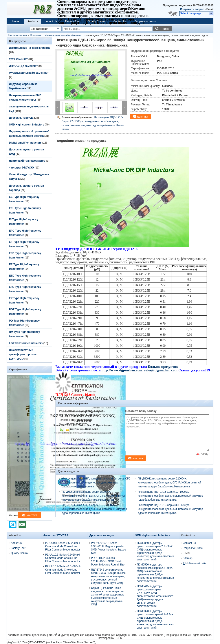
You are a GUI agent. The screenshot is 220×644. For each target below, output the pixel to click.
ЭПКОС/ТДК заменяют (23, 66)
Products (33, 21)
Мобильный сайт (194, 563)
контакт (143, 117)
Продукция (36, 35)
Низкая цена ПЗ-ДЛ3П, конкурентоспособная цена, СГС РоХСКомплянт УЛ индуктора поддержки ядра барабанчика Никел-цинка (96, 483)
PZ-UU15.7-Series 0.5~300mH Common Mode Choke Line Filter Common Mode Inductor (63, 570)
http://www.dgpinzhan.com (122, 370)
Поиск (164, 29)
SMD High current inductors (27, 125)
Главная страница (18, 35)
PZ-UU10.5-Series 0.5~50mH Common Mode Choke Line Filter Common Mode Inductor (63, 558)
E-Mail (187, 553)
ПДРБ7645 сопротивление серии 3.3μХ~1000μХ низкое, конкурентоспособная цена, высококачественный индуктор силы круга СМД (109, 576)
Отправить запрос (192, 9)
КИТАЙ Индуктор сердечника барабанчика (75, 635)
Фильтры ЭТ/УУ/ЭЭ (21, 168)
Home (16, 21)
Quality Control (96, 21)
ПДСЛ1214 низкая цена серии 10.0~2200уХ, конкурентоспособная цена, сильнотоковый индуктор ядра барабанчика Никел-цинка (94, 509)
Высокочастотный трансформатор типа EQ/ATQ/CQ (23, 354)
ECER (118, 638)
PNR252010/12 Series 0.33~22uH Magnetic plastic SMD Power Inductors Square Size (109, 548)
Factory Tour (72, 21)
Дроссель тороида (21, 118)
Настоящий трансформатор (27, 161)
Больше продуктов (163, 367)
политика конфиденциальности (27, 635)
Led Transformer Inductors (26, 343)
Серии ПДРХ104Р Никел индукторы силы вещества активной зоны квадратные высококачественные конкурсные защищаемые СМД (108, 596)
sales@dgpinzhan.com (161, 370)
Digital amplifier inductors (25, 143)
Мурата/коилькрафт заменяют (29, 73)
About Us (51, 21)
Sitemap (188, 558)
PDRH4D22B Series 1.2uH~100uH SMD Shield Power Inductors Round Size (108, 561)
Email (210, 9)
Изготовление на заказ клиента (29, 48)
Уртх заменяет (18, 59)
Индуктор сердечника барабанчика (63, 35)
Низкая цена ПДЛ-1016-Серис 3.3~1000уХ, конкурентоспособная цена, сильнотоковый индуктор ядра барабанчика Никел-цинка (170, 509)
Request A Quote (193, 548)
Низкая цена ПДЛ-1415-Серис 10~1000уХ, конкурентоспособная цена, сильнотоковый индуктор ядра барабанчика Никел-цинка (170, 496)
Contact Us (120, 21)
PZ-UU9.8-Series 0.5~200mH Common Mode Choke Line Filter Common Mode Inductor (63, 546)
